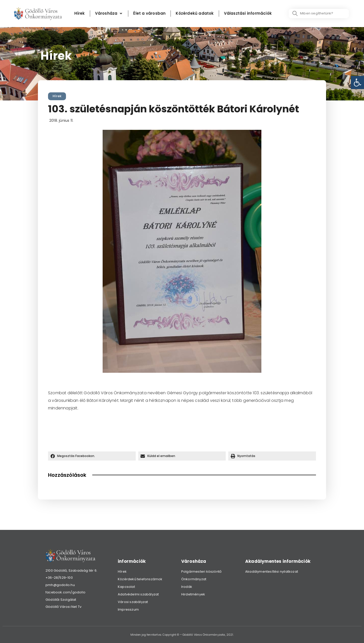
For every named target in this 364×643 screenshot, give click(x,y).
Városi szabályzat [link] (133, 602)
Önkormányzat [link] (194, 579)
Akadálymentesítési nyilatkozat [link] (272, 572)
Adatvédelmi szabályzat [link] (138, 594)
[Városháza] (109, 14)
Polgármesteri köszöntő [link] (201, 572)
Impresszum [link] (128, 609)
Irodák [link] (187, 587)
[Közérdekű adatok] (195, 14)
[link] (357, 82)
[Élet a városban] (149, 14)
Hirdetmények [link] (193, 594)
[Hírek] (80, 14)
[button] (92, 456)
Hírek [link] (57, 96)
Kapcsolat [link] (126, 587)
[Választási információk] (248, 14)
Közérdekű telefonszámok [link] (140, 579)
